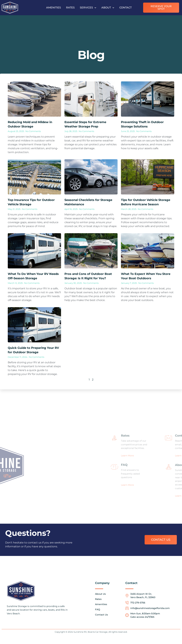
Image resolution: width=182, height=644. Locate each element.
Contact (125, 8)
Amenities (54, 8)
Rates (70, 8)
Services (88, 8)
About (108, 8)
